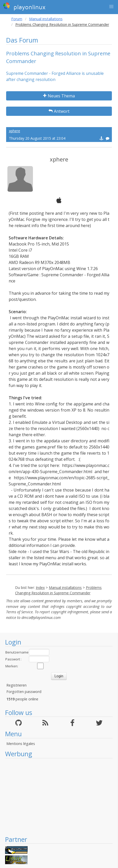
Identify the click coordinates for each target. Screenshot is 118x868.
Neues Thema (59, 96)
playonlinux (24, 6)
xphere (15, 131)
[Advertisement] (59, 797)
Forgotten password (24, 692)
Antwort (59, 111)
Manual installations (46, 19)
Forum (17, 19)
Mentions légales (21, 744)
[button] (111, 7)
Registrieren (16, 685)
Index (40, 588)
